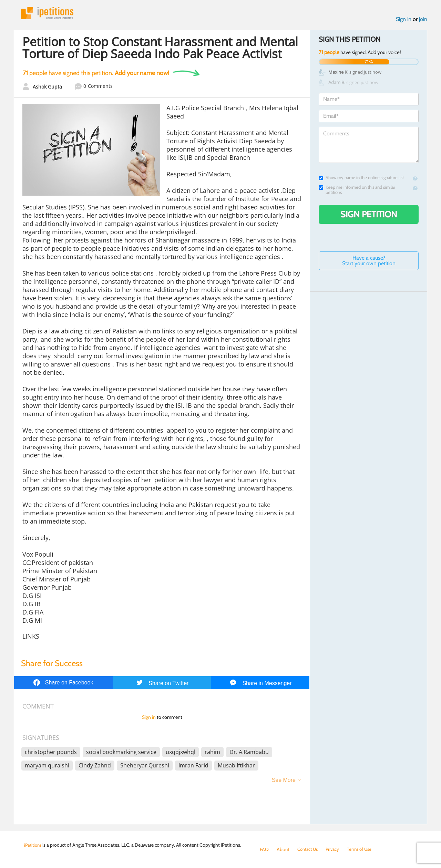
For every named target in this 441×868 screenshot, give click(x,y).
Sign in (404, 20)
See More (284, 781)
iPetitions (49, 14)
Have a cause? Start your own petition (369, 262)
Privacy (336, 849)
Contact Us (309, 849)
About (283, 849)
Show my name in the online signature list (361, 179)
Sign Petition (369, 215)
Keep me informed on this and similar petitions (357, 191)
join (423, 20)
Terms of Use (364, 849)
